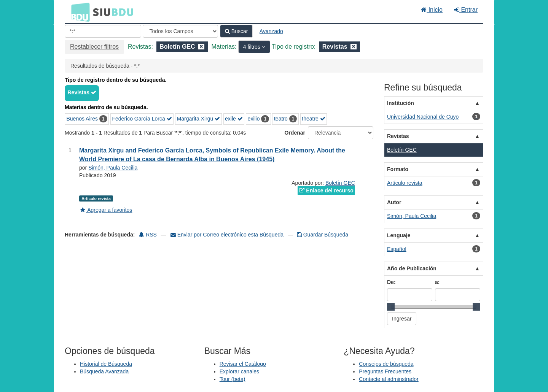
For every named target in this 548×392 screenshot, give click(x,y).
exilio (254, 119)
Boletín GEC (340, 183)
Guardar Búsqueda (323, 235)
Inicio (432, 10)
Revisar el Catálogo (243, 364)
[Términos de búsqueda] (103, 31)
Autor (394, 202)
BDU (78, 12)
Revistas (82, 92)
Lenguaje (399, 235)
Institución (401, 103)
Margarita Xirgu (199, 119)
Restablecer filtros (94, 47)
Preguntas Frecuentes (385, 371)
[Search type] (180, 31)
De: (391, 282)
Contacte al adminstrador (389, 379)
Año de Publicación (412, 268)
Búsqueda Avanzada (104, 371)
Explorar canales (239, 371)
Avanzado (271, 31)
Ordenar (295, 133)
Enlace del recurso (326, 190)
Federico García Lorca (142, 119)
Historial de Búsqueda (106, 364)
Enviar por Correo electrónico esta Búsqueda (228, 235)
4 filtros (252, 47)
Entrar (466, 10)
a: (437, 282)
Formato (398, 169)
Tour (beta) (233, 379)
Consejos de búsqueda (386, 364)
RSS (148, 235)
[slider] (391, 307)
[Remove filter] (201, 47)
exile (234, 119)
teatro (281, 119)
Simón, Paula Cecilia (113, 168)
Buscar (236, 31)
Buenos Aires (82, 119)
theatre (313, 119)
